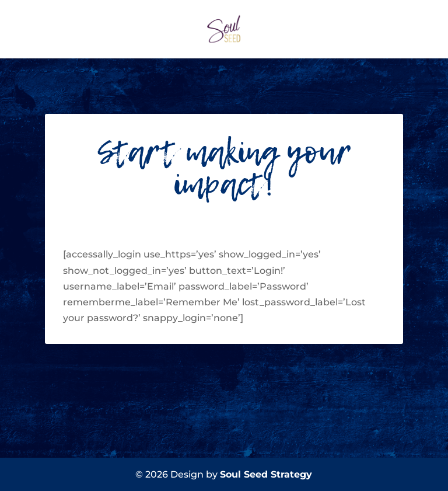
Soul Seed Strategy (266, 474)
